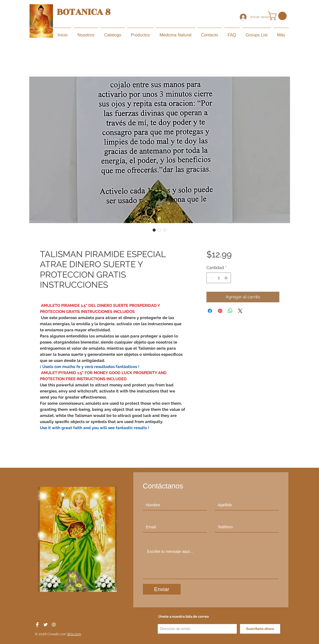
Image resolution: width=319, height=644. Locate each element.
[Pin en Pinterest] (220, 311)
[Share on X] (240, 311)
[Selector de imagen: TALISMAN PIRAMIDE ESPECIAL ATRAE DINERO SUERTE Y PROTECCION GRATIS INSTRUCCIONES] (154, 230)
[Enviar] (162, 589)
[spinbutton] (219, 278)
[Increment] (226, 278)
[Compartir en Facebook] (210, 311)
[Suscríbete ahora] (260, 629)
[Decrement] (211, 278)
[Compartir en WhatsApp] (230, 311)
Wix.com (74, 634)
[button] (278, 16)
